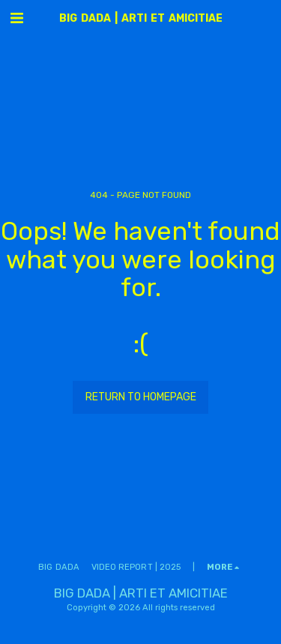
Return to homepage (141, 397)
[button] (16, 18)
